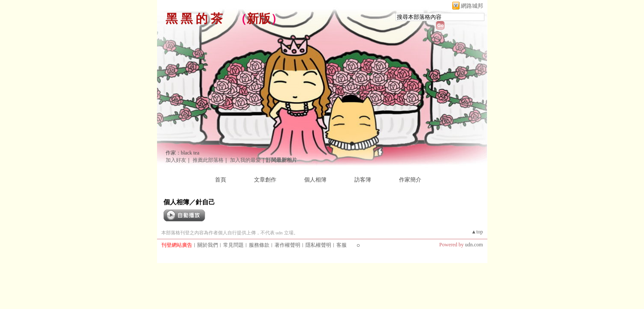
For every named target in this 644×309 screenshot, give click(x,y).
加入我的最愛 (245, 160)
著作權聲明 (287, 245)
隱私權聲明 (318, 245)
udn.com (474, 245)
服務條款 (259, 245)
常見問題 (233, 245)
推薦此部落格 (208, 160)
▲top (477, 232)
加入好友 (176, 160)
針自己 (205, 202)
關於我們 (208, 245)
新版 (259, 19)
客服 (342, 245)
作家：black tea (183, 153)
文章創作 (265, 180)
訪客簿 (363, 180)
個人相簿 (315, 180)
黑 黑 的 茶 (194, 19)
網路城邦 (472, 6)
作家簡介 (410, 180)
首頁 (221, 180)
